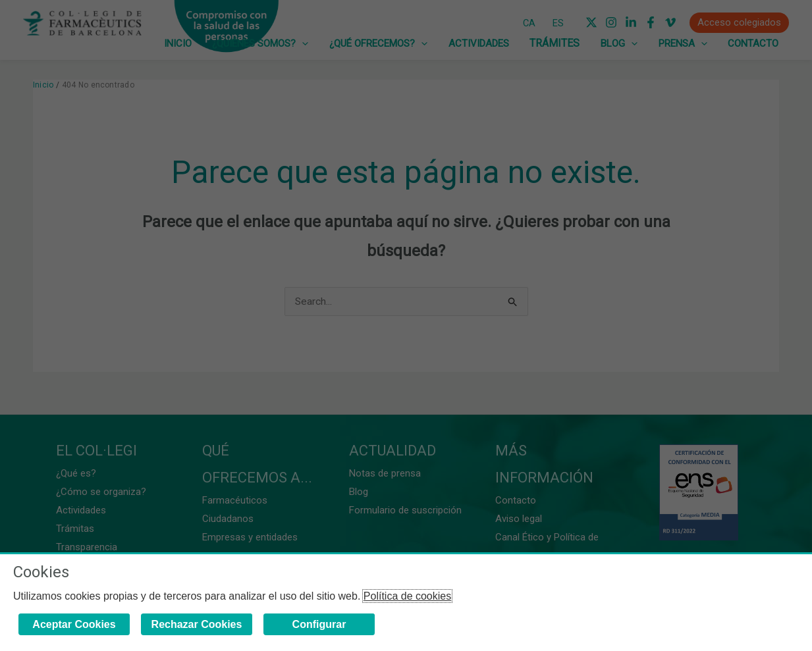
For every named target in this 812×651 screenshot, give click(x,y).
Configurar (319, 624)
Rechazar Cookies (197, 624)
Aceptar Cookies (74, 624)
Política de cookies (407, 596)
